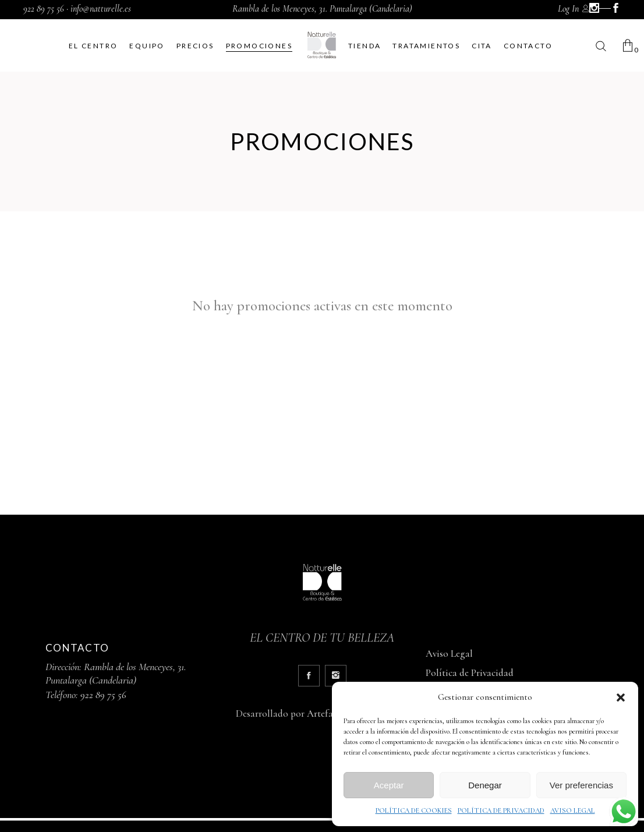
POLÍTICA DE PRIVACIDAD (501, 810)
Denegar (485, 785)
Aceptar (389, 785)
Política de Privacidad (470, 673)
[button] (621, 698)
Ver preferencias (581, 785)
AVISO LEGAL (573, 810)
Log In (568, 9)
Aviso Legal (449, 654)
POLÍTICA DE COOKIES (414, 810)
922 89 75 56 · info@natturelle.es (77, 9)
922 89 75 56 (103, 695)
